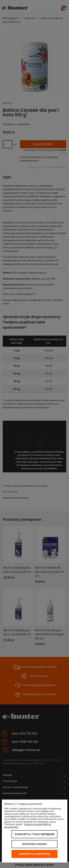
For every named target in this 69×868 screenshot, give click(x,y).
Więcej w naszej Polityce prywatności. (28, 826)
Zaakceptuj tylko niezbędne (34, 834)
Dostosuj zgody (34, 844)
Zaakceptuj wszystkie (34, 854)
